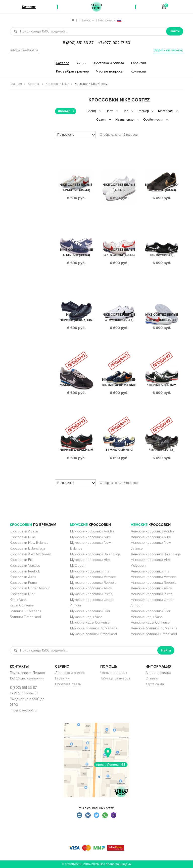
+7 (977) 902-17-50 (114, 43)
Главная (16, 84)
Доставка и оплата (109, 63)
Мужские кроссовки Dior (90, 611)
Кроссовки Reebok (25, 571)
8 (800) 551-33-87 (78, 43)
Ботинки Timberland (25, 617)
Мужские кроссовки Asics (91, 588)
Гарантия (139, 63)
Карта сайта (155, 684)
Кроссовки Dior (22, 594)
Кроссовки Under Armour (30, 588)
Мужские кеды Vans (86, 617)
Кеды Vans (18, 600)
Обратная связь (68, 684)
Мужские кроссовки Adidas (92, 531)
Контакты (138, 71)
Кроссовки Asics (23, 577)
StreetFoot (96, 7)
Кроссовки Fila (22, 560)
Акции (81, 63)
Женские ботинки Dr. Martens (154, 628)
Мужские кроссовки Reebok (93, 583)
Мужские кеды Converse (90, 622)
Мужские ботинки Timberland (93, 634)
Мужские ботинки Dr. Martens (93, 628)
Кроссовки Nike (57, 84)
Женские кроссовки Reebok (153, 583)
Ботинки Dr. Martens (25, 611)
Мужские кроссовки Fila (90, 571)
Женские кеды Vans (146, 617)
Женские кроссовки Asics (151, 588)
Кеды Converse (22, 605)
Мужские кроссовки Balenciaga (95, 554)
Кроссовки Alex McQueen (31, 554)
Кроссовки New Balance (29, 543)
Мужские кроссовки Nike (90, 537)
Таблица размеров (115, 678)
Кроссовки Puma (23, 583)
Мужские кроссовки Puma (91, 594)
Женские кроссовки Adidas (152, 531)
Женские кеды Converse (150, 622)
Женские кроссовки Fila (150, 571)
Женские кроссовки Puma (151, 594)
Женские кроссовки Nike (151, 537)
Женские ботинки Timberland (154, 634)
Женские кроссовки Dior (150, 611)
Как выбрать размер (73, 71)
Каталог (62, 63)
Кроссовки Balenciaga (27, 548)
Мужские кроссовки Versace (93, 577)
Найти (175, 31)
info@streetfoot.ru (24, 50)
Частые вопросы (110, 71)
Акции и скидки (158, 673)
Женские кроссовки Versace (153, 577)
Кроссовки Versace (25, 566)
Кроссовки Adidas (24, 531)
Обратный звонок (168, 50)
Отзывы (152, 678)
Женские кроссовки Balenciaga (156, 554)
